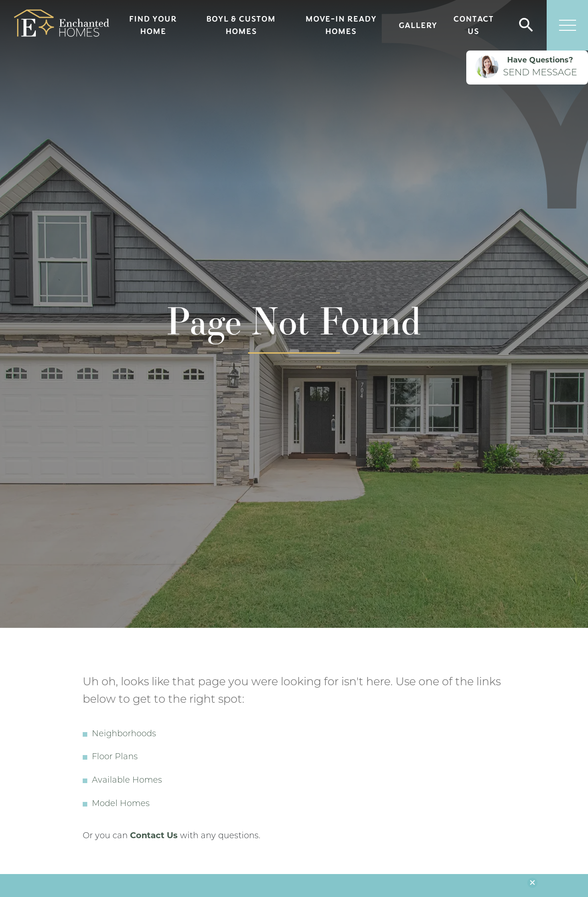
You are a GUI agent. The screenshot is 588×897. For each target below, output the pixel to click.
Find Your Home (153, 25)
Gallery (418, 25)
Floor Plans (115, 757)
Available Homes (127, 781)
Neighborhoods (124, 734)
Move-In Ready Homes (341, 25)
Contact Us (474, 25)
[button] (526, 25)
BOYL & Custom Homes (241, 25)
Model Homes (121, 804)
